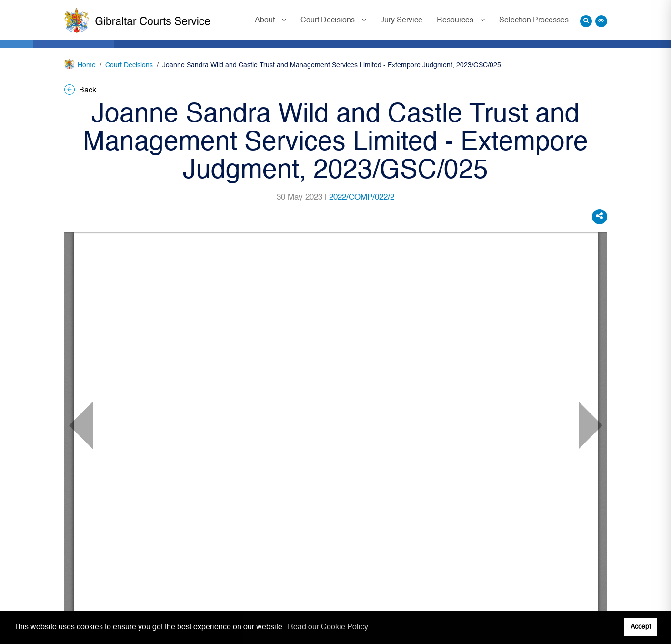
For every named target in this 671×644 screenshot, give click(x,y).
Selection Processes (534, 20)
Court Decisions (329, 20)
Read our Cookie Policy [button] (328, 627)
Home (87, 65)
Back (80, 91)
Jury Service (401, 20)
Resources (456, 20)
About (266, 20)
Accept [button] (641, 627)
